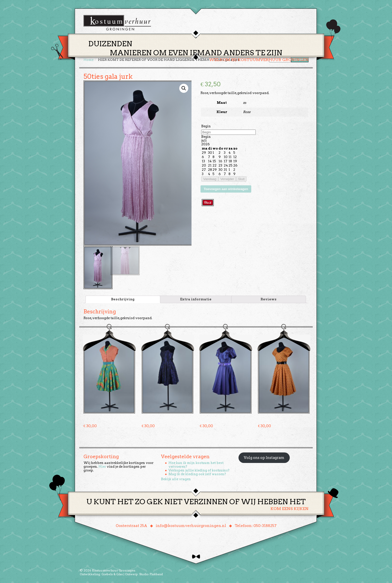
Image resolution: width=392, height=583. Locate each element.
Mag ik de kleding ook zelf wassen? (197, 474)
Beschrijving (123, 299)
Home (159, 38)
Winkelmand (294, 38)
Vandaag (210, 179)
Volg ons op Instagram (264, 457)
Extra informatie (196, 299)
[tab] (123, 299)
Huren (199, 38)
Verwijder (227, 179)
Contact (266, 38)
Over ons (242, 38)
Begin (206, 126)
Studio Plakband (151, 574)
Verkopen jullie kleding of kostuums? (199, 470)
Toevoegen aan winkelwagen (226, 189)
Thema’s (178, 38)
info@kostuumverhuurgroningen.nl (191, 525)
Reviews (268, 299)
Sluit (241, 179)
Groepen (219, 38)
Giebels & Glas (112, 574)
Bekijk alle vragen (176, 479)
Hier (102, 466)
